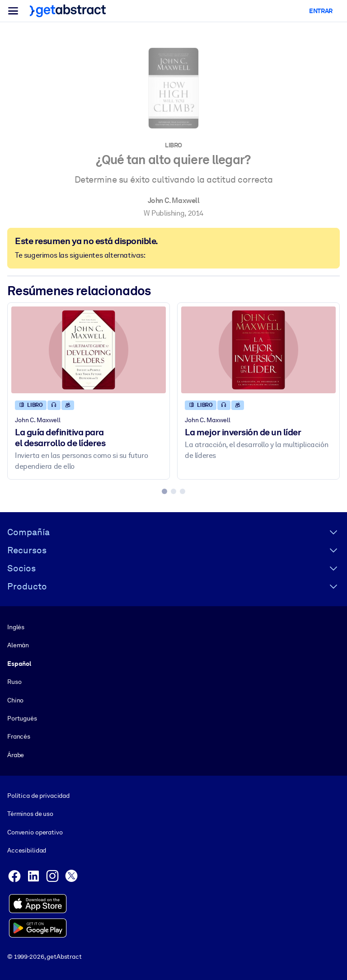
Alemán (18, 645)
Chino (15, 700)
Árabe (16, 754)
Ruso (14, 682)
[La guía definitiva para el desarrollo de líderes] (89, 350)
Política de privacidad (38, 796)
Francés (19, 736)
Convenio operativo (35, 832)
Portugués (22, 718)
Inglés (16, 627)
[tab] (164, 491)
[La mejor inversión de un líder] (258, 350)
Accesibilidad (27, 850)
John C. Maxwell (174, 200)
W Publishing (164, 213)
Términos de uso (30, 814)
